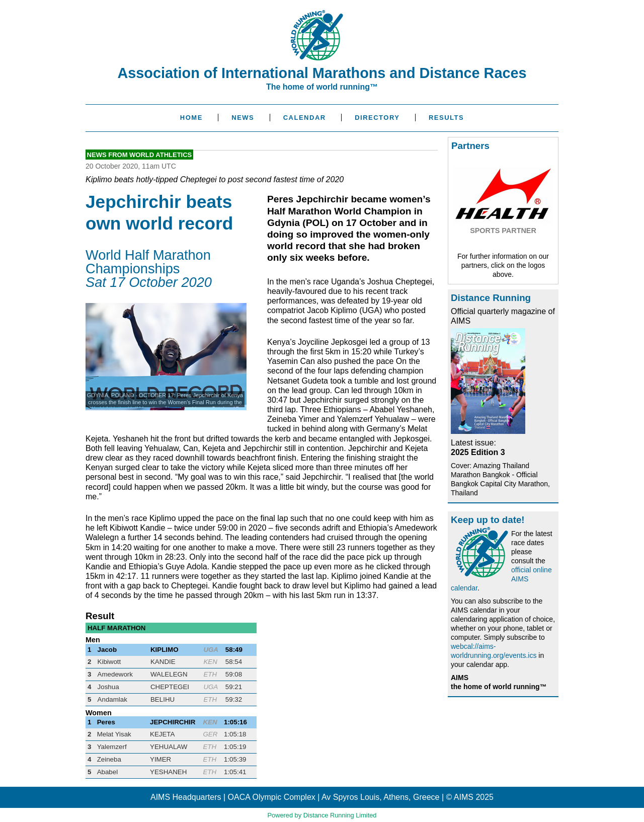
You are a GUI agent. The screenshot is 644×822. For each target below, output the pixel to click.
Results (446, 118)
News (243, 118)
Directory (377, 118)
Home (191, 118)
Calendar (305, 118)
